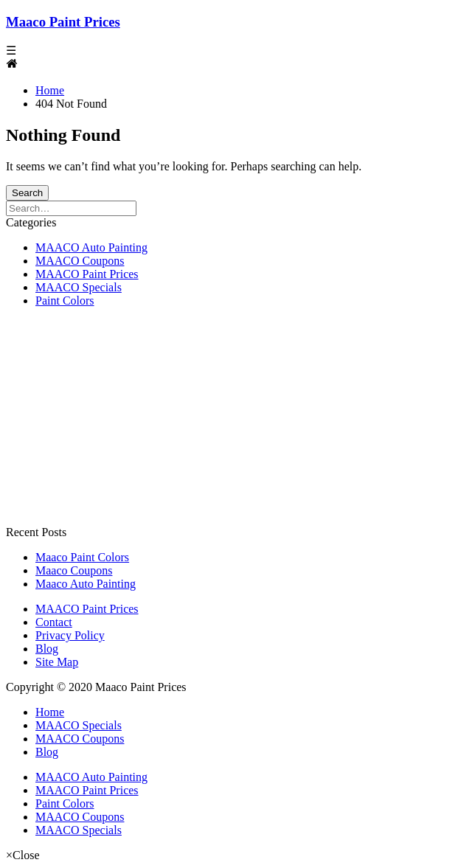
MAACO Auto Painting (91, 247)
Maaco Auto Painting (86, 584)
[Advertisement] (229, 423)
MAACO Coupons (80, 261)
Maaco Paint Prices (63, 22)
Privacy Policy (70, 635)
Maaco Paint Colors (82, 557)
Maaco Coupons (74, 570)
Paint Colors (65, 301)
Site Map (57, 662)
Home (50, 712)
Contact (54, 622)
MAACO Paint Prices (87, 274)
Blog (47, 649)
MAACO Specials (79, 287)
